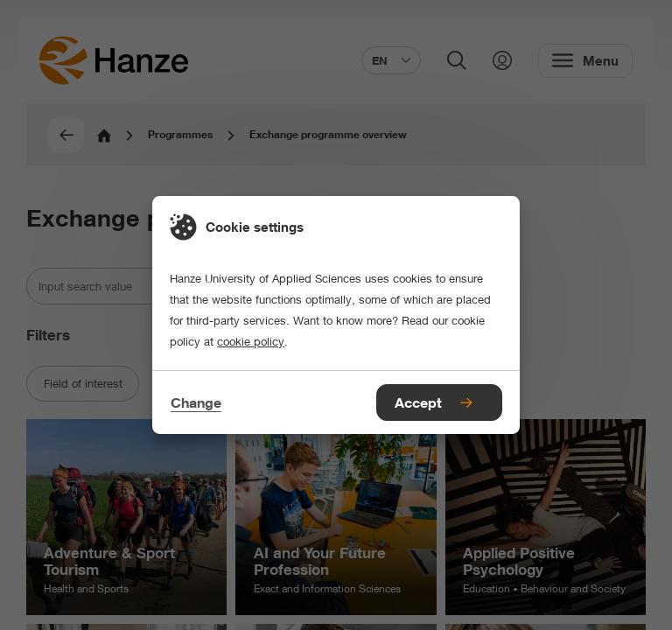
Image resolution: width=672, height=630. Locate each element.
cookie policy (251, 341)
